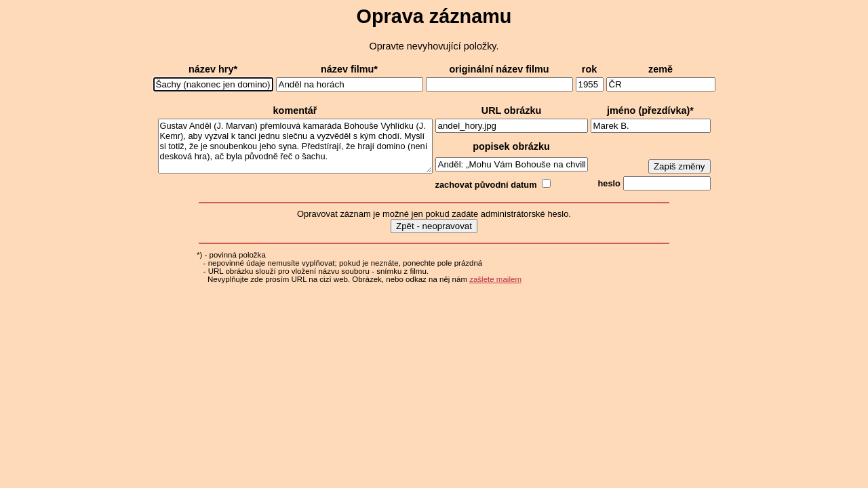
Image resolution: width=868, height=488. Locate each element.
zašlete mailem (495, 279)
